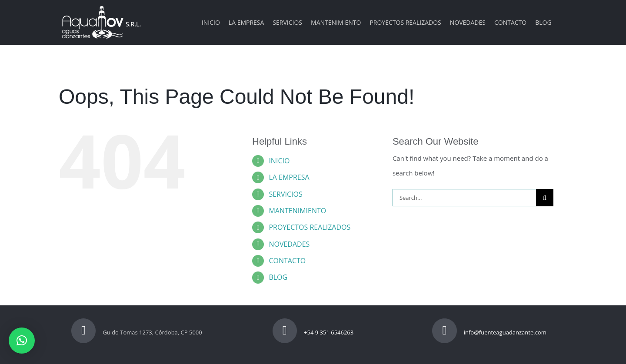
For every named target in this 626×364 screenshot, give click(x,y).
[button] (22, 341)
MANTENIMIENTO (297, 211)
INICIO (279, 161)
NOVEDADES (289, 244)
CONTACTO (287, 261)
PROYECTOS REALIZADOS (310, 227)
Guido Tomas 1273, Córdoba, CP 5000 (137, 332)
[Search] (545, 198)
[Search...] (464, 198)
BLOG (278, 277)
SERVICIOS (285, 194)
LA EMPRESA (289, 177)
